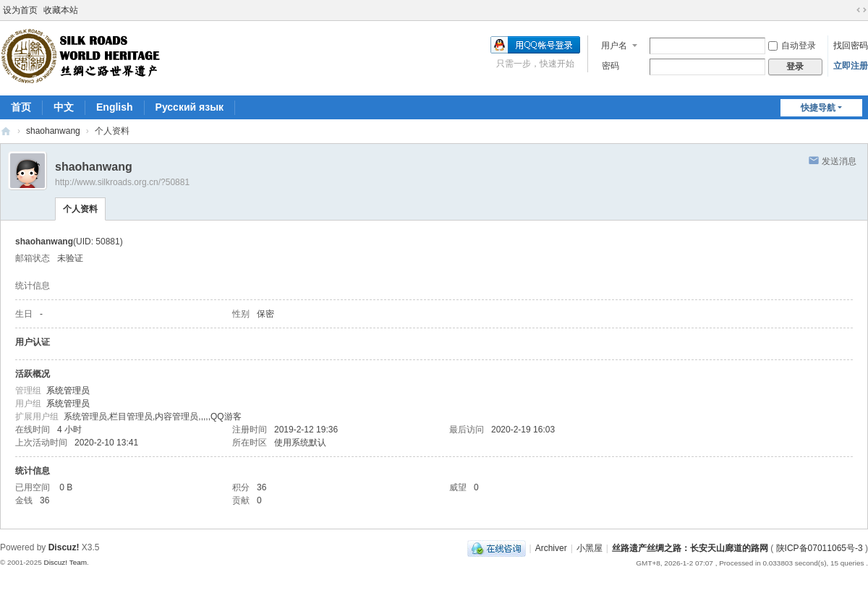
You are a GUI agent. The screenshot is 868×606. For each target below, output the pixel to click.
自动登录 (792, 46)
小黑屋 (590, 548)
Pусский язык (190, 107)
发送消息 (839, 161)
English (115, 107)
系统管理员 (68, 391)
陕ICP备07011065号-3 (820, 548)
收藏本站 (61, 10)
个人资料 (80, 209)
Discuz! (64, 547)
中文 (64, 107)
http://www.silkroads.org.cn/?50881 (122, 182)
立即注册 (851, 66)
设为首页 (20, 10)
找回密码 (851, 46)
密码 (610, 66)
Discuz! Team (65, 562)
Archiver (551, 548)
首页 (21, 107)
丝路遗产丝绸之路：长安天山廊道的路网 (6, 131)
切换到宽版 (861, 10)
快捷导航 (818, 108)
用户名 (614, 46)
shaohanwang (53, 131)
